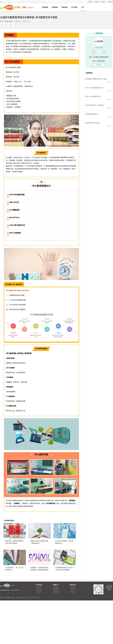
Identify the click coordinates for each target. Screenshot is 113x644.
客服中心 (104, 2)
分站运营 (73, 592)
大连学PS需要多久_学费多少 (94, 105)
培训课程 (45, 7)
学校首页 (90, 2)
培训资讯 (11, 2)
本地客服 (56, 590)
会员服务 (56, 587)
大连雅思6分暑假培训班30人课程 (96, 79)
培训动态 (65, 7)
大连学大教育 (8, 21)
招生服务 (97, 2)
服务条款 (39, 590)
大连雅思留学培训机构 (92, 123)
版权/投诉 (56, 592)
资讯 (83, 7)
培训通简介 (39, 587)
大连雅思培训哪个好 (92, 114)
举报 (10, 25)
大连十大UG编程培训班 (93, 96)
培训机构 (55, 7)
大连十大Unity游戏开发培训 (94, 88)
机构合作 (73, 590)
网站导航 (111, 2)
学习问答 (74, 7)
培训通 (4, 2)
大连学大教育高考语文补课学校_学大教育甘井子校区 (30, 2)
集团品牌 (39, 592)
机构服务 (73, 587)
